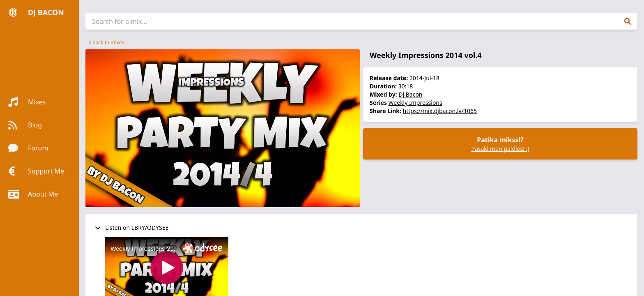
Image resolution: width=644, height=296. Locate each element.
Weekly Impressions (415, 103)
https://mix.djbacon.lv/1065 (440, 111)
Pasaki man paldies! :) (500, 149)
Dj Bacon (410, 94)
